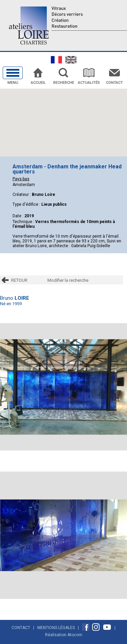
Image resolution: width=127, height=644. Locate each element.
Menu (13, 83)
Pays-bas (21, 179)
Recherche (64, 83)
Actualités (89, 83)
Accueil (38, 83)
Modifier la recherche (68, 280)
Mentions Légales (56, 628)
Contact (114, 83)
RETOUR (19, 280)
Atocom (75, 635)
